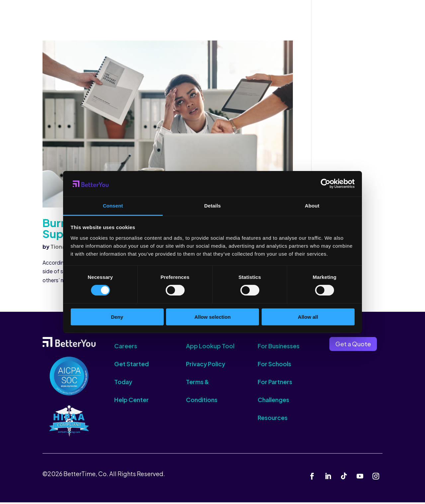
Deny (117, 317)
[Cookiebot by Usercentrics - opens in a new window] (326, 184)
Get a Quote (353, 345)
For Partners (275, 383)
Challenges (273, 401)
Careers (126, 347)
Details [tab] (212, 206)
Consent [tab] (113, 206)
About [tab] (312, 206)
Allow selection (212, 317)
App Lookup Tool (210, 347)
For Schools (274, 365)
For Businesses (279, 347)
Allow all (308, 317)
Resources (273, 419)
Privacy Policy (206, 365)
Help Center (131, 401)
